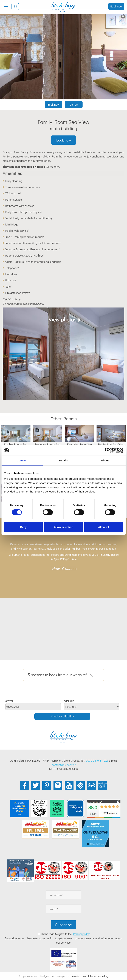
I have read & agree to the (65, 934)
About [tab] (105, 460)
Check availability (62, 716)
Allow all (104, 527)
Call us (74, 104)
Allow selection (63, 527)
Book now (116, 6)
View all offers (63, 568)
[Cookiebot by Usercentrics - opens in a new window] (107, 450)
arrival (9, 701)
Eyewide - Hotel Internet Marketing (89, 976)
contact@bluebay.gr (64, 765)
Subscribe (63, 925)
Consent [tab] (22, 460)
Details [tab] (64, 460)
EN (15, 6)
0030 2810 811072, (97, 760)
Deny (23, 527)
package (69, 701)
